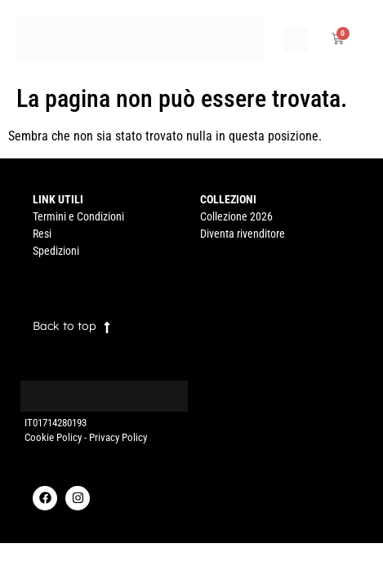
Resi (42, 234)
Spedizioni (56, 251)
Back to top (65, 326)
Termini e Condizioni (78, 216)
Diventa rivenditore (243, 234)
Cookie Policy (53, 437)
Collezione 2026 (236, 216)
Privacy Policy (118, 437)
